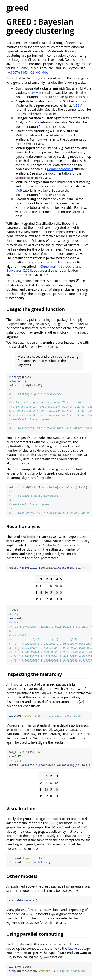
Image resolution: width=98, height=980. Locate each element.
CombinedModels (60, 169)
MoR (19, 190)
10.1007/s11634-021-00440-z (27, 72)
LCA (36, 122)
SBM (79, 105)
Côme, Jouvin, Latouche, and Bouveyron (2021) (44, 269)
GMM (34, 93)
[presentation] (48, 241)
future (72, 950)
